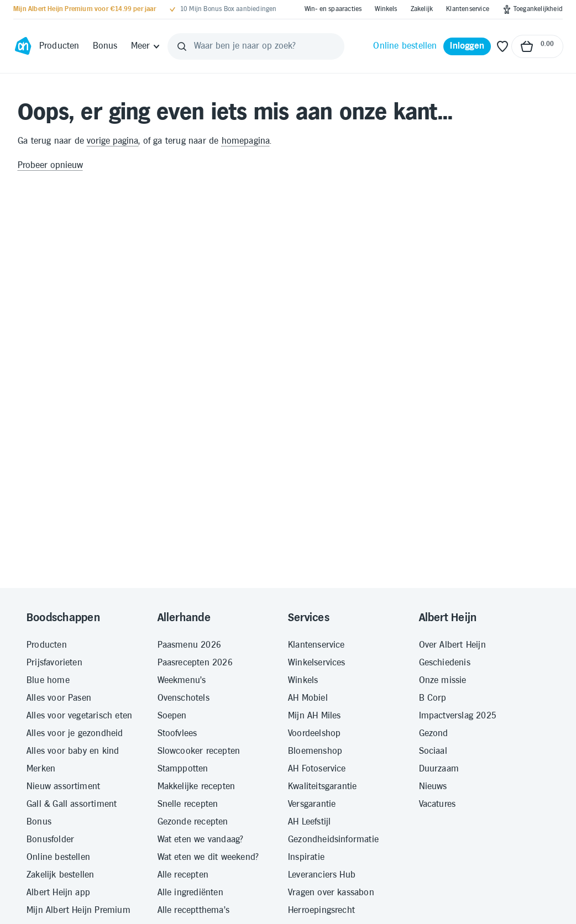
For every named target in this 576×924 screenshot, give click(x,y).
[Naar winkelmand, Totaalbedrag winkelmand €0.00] (537, 46)
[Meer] (146, 46)
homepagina (246, 141)
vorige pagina (112, 141)
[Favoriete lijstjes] (502, 46)
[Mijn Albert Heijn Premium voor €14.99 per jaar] (85, 9)
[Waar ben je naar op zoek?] (256, 46)
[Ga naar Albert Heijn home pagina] (23, 46)
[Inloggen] (467, 46)
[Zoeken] (182, 46)
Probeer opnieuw (50, 166)
